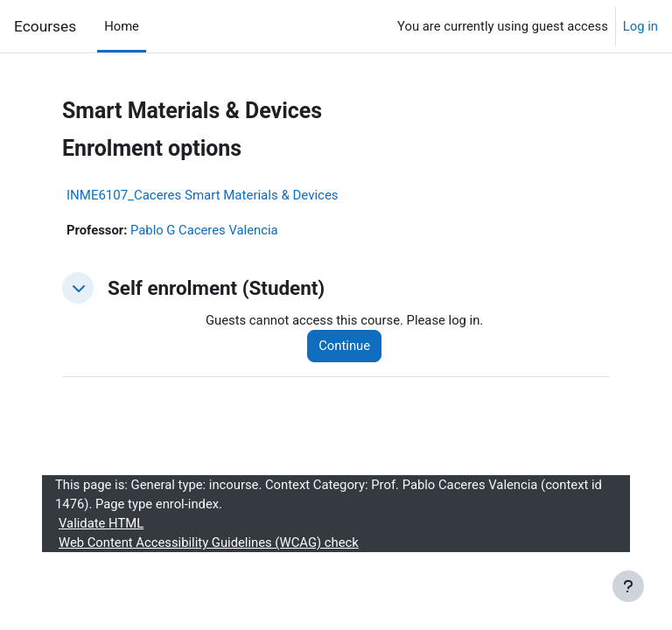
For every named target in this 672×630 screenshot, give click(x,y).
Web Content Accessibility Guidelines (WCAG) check (209, 542)
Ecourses (45, 26)
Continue (344, 346)
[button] (78, 288)
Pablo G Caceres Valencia (204, 230)
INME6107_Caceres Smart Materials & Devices (203, 195)
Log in (640, 26)
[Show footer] (628, 586)
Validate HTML (101, 523)
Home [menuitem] (122, 26)
